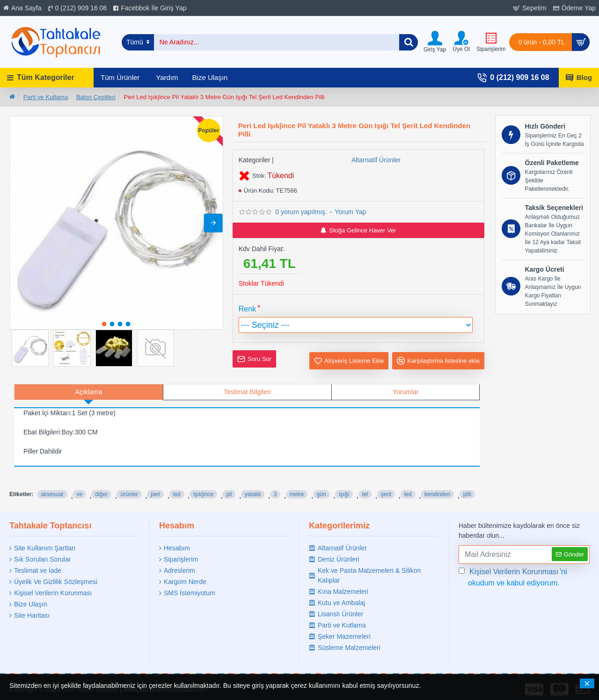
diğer (101, 483)
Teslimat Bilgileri (247, 392)
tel (365, 483)
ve (79, 483)
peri (155, 483)
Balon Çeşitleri (96, 97)
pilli (467, 483)
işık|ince (203, 483)
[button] (213, 223)
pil (229, 483)
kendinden (437, 483)
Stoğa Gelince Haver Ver (358, 230)
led (177, 483)
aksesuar (52, 483)
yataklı (253, 483)
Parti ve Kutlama (46, 97)
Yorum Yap (350, 212)
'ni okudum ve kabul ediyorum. (513, 573)
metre (297, 483)
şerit (386, 483)
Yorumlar (406, 392)
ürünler (129, 483)
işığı (344, 483)
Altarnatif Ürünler (376, 160)
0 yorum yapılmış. (301, 212)
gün (321, 483)
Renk (247, 309)
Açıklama (89, 392)
